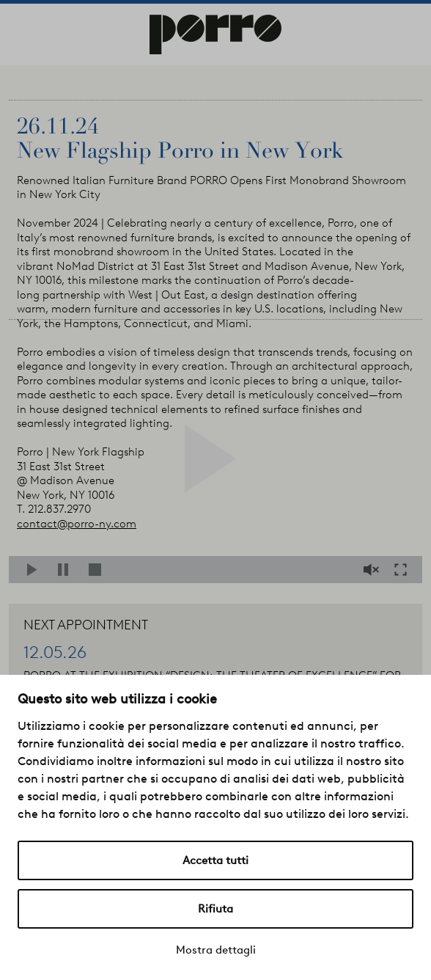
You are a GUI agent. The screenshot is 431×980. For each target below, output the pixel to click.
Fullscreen (405, 570)
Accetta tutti (215, 860)
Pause (67, 570)
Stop (98, 570)
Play (36, 570)
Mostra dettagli (216, 950)
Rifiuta (215, 909)
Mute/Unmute (373, 570)
